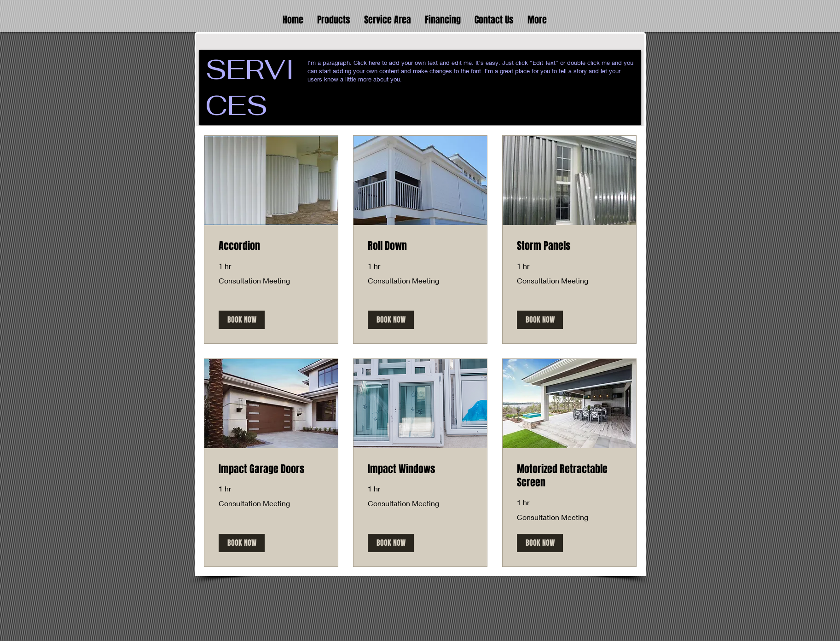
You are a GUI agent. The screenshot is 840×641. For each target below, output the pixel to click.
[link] (271, 246)
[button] (334, 18)
